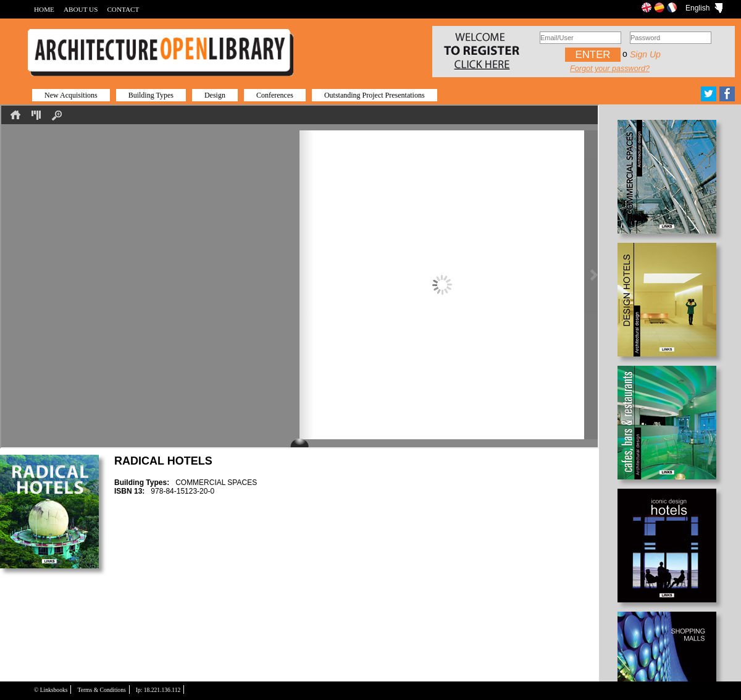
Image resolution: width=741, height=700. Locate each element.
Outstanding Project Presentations (375, 95)
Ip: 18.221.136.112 (158, 690)
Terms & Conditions (101, 690)
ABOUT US (81, 9)
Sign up (645, 54)
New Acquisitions (71, 95)
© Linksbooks (51, 690)
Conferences (275, 95)
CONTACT (123, 9)
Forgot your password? (610, 69)
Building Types (151, 95)
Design (215, 95)
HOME (44, 9)
